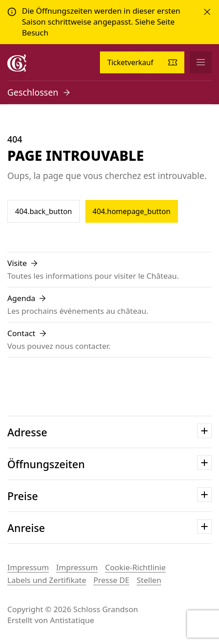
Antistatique (72, 620)
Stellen (149, 580)
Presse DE (112, 580)
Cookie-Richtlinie (135, 567)
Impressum (28, 567)
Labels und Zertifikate (47, 580)
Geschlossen (33, 92)
